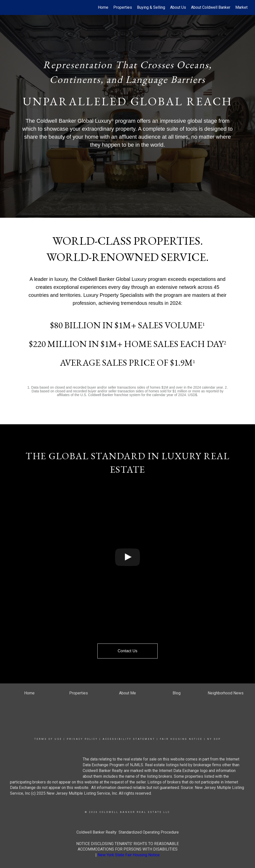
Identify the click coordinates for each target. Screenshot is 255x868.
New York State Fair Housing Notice (129, 855)
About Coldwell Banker (211, 7)
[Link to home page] (9, 7)
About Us (178, 7)
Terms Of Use (48, 739)
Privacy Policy (82, 739)
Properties (123, 7)
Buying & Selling (151, 7)
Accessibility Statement (129, 739)
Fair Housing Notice (181, 739)
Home (103, 7)
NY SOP (214, 739)
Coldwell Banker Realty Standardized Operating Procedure (128, 832)
